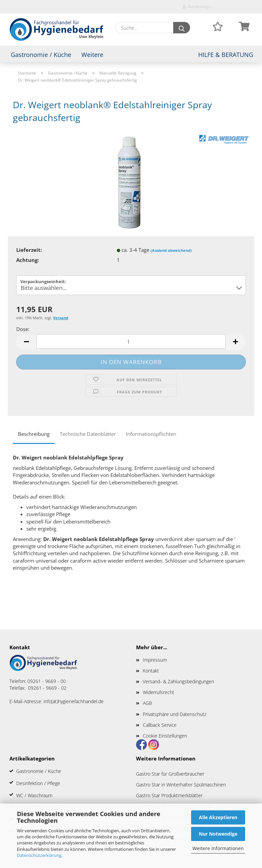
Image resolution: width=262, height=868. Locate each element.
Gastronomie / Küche (41, 55)
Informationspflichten (151, 434)
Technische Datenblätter (88, 434)
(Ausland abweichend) (171, 250)
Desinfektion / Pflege (38, 783)
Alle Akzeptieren (218, 817)
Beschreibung (34, 434)
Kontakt (151, 671)
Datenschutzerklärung (39, 855)
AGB (147, 703)
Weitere (92, 55)
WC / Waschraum (34, 795)
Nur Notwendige (218, 834)
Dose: (23, 329)
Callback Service (160, 725)
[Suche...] (182, 28)
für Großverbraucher (183, 774)
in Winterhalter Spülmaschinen (194, 785)
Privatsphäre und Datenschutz (175, 714)
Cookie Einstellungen (165, 736)
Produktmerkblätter (182, 795)
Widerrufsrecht (159, 692)
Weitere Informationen (218, 848)
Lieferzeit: (29, 250)
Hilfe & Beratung (226, 55)
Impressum (155, 660)
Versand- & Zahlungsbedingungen (178, 681)
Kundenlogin (197, 7)
